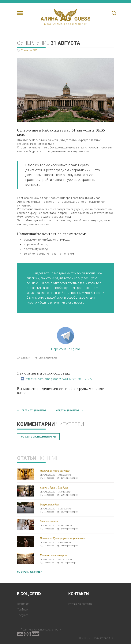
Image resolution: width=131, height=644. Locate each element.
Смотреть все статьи (30, 572)
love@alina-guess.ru (80, 604)
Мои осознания (49, 521)
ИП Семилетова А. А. (101, 638)
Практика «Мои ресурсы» (55, 471)
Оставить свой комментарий (38, 437)
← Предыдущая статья (32, 410)
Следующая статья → (70, 410)
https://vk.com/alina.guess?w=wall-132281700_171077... (60, 379)
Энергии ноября (49, 504)
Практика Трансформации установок (63, 538)
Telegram (23, 615)
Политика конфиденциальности (41, 630)
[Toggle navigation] (20, 13)
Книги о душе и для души (54, 487)
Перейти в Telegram (65, 339)
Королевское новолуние (54, 555)
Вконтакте (23, 604)
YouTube (22, 610)
